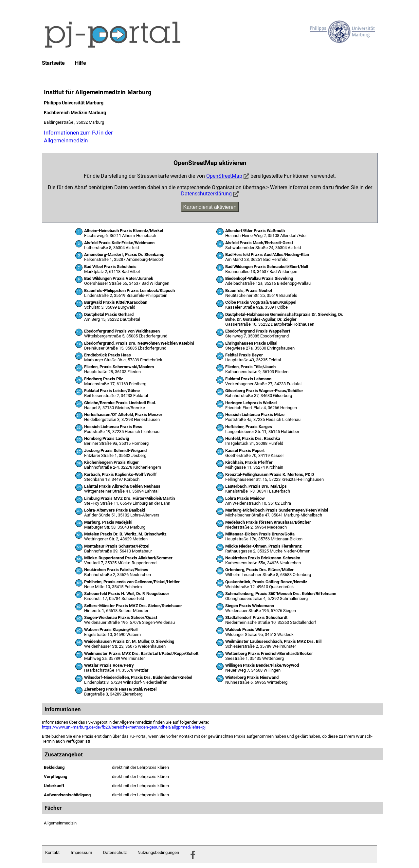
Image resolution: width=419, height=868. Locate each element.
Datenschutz (115, 852)
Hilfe (81, 63)
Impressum (81, 852)
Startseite (53, 63)
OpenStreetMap (224, 176)
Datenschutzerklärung (206, 194)
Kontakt (52, 852)
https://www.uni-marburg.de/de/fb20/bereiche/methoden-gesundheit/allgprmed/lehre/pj (124, 727)
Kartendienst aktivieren (210, 207)
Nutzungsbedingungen (158, 852)
